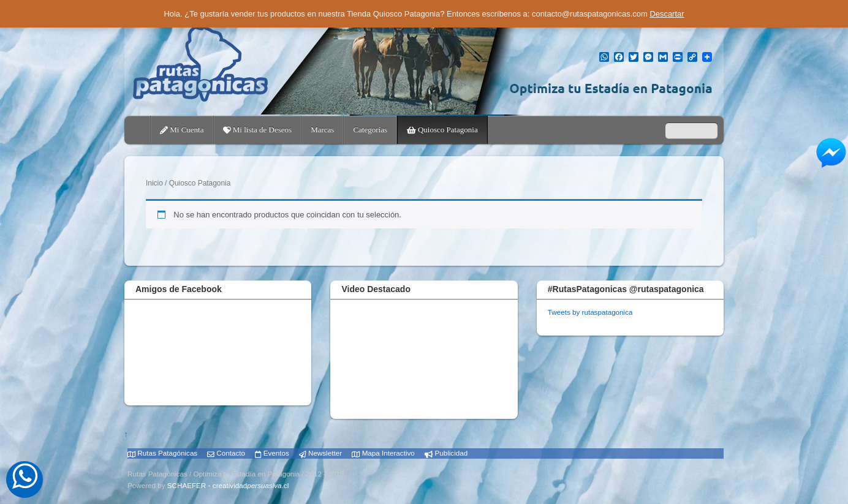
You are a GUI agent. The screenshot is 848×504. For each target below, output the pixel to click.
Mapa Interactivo (383, 453)
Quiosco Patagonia (442, 130)
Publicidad (446, 453)
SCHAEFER (187, 485)
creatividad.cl (251, 485)
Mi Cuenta (182, 130)
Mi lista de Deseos (258, 130)
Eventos (272, 453)
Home (138, 130)
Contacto (226, 453)
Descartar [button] (667, 14)
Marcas (322, 130)
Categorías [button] (370, 130)
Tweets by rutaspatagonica (590, 312)
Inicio (154, 183)
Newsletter (320, 453)
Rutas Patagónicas (162, 453)
